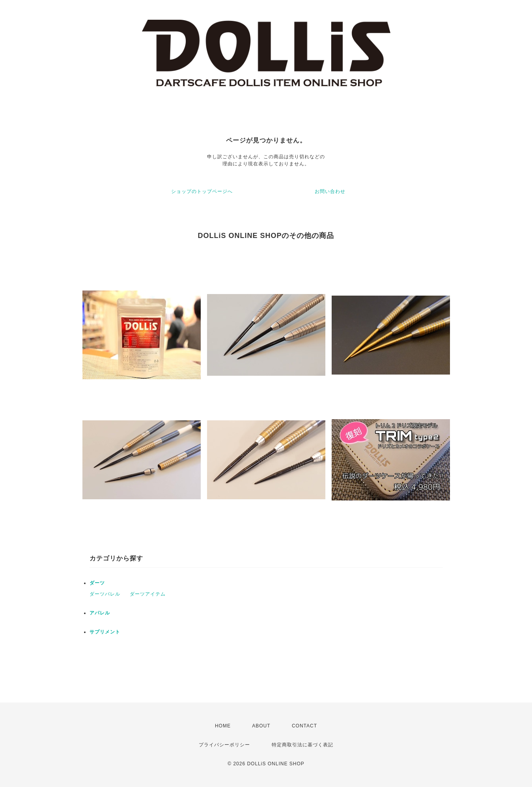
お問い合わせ (330, 191)
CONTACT (304, 726)
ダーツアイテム (148, 594)
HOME (223, 726)
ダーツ (97, 583)
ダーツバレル (105, 594)
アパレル (100, 613)
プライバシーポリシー (224, 745)
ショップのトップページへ (202, 191)
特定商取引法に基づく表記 (302, 745)
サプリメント (105, 632)
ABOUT (261, 726)
